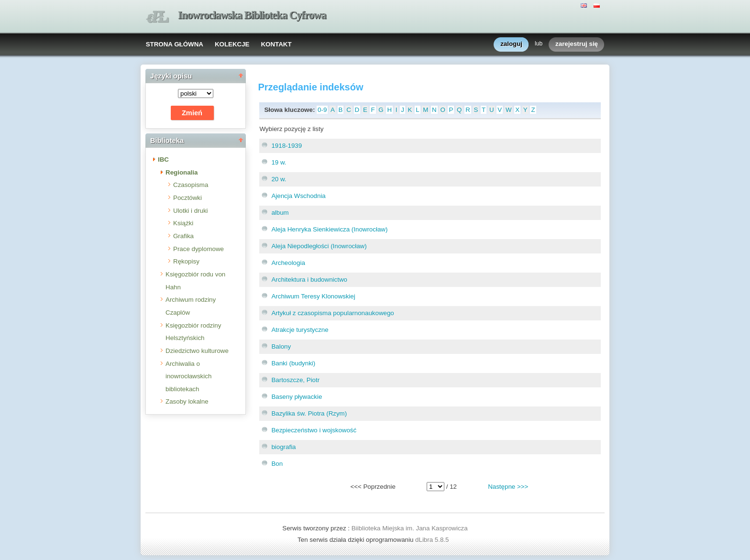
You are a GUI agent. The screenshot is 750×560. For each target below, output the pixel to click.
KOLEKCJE (232, 44)
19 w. (279, 162)
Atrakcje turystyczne (300, 330)
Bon (277, 464)
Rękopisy (186, 261)
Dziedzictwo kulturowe (197, 351)
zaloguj (511, 44)
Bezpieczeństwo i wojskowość (314, 430)
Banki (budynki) (293, 363)
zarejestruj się (577, 44)
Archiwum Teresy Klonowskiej (313, 296)
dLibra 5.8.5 (433, 540)
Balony (281, 346)
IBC (163, 159)
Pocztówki (187, 198)
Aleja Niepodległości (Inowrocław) (319, 246)
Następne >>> (508, 487)
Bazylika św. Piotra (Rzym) (309, 413)
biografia (283, 447)
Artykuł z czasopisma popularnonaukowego (332, 313)
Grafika (183, 236)
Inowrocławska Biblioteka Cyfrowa (252, 15)
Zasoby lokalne (187, 401)
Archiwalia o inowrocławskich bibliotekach (188, 376)
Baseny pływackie (297, 397)
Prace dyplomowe (199, 249)
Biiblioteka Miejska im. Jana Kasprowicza (410, 528)
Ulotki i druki (191, 211)
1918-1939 (287, 146)
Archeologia (288, 263)
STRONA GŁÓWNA (175, 44)
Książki (183, 223)
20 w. (279, 179)
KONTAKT (276, 44)
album (280, 213)
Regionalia (182, 172)
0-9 (322, 110)
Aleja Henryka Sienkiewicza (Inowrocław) (329, 229)
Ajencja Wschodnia (298, 196)
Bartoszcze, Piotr (295, 380)
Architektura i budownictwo (309, 280)
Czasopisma (191, 185)
